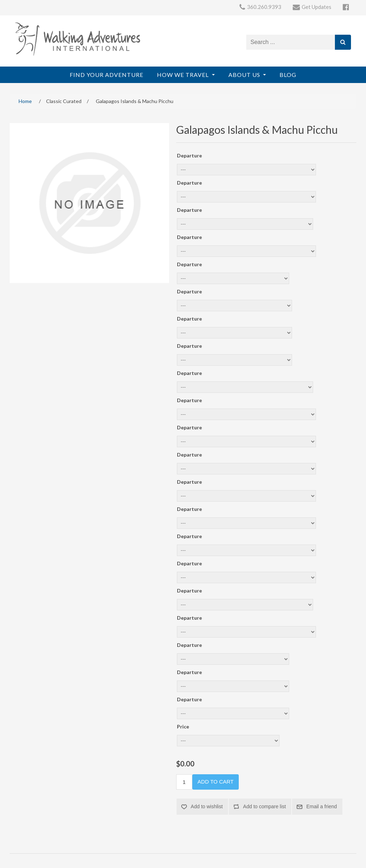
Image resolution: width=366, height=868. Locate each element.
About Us (245, 75)
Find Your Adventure (107, 75)
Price (183, 726)
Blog (288, 75)
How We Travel (184, 75)
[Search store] (291, 42)
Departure (189, 155)
